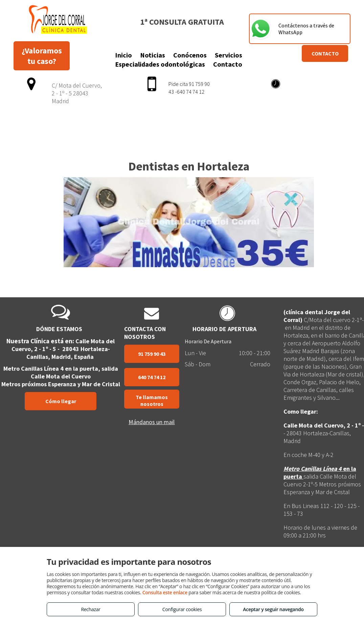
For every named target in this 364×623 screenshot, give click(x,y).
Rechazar (90, 609)
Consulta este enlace (165, 592)
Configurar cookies (182, 609)
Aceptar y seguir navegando (273, 609)
